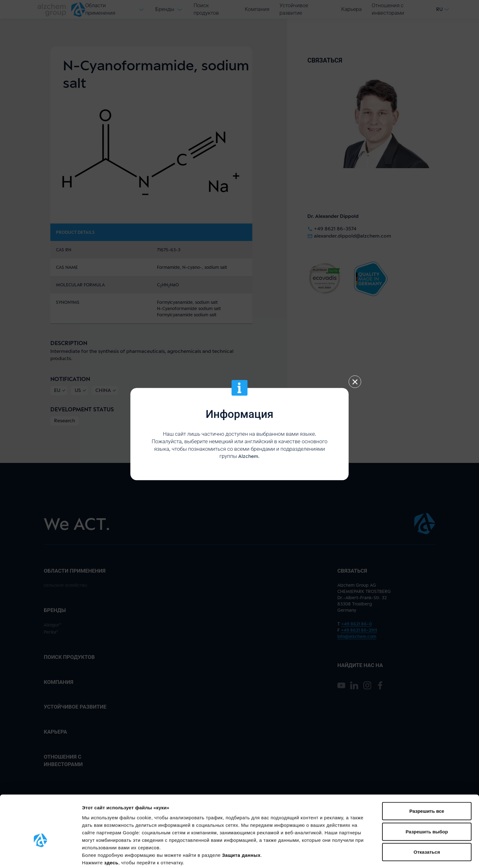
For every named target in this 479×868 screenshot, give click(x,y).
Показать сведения (105, 856)
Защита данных (241, 818)
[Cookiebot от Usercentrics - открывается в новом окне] (40, 856)
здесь (111, 826)
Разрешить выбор (427, 795)
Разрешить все (427, 775)
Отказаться (427, 816)
